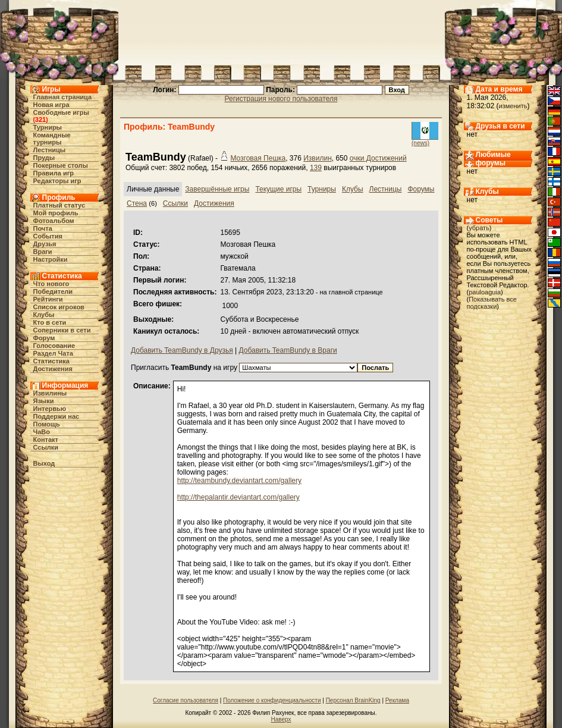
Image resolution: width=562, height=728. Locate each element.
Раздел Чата (53, 353)
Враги (43, 252)
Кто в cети (50, 322)
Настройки (51, 259)
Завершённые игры (217, 189)
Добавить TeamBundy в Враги (288, 350)
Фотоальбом (54, 221)
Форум (44, 338)
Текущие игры (278, 189)
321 (40, 120)
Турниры (48, 127)
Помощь (47, 424)
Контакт (46, 440)
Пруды (44, 158)
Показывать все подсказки (492, 303)
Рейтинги (48, 299)
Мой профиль (56, 213)
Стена (137, 203)
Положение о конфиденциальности (272, 700)
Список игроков (59, 307)
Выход (44, 463)
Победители (53, 291)
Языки (44, 401)
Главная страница (63, 97)
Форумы (421, 189)
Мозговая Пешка (258, 158)
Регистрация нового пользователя (281, 99)
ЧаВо (42, 432)
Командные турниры (52, 139)
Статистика (52, 361)
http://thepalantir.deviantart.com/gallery (238, 497)
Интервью (50, 409)
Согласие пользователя (186, 700)
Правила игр (54, 173)
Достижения (53, 369)
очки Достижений (378, 158)
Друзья (45, 244)
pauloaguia (485, 292)
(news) (420, 143)
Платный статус (59, 205)
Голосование (54, 346)
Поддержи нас (56, 416)
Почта (43, 228)
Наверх (281, 719)
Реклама (397, 700)
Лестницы (50, 150)
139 (316, 168)
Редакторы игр (57, 181)
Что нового (51, 284)
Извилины (50, 393)
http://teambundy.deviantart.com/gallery (239, 481)
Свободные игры (61, 112)
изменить (513, 106)
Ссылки (46, 447)
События (48, 236)
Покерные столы (61, 165)
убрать (479, 228)
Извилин (318, 158)
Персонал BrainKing (353, 700)
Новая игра (51, 105)
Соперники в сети (62, 330)
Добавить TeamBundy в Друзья (182, 350)
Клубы (44, 315)
